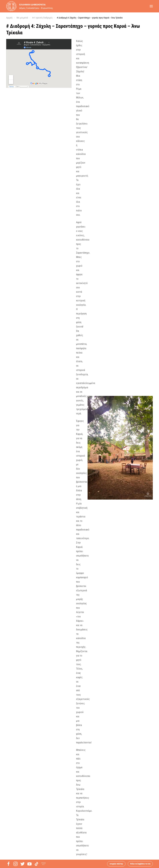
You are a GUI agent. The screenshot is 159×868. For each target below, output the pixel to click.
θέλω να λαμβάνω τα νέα (140, 864)
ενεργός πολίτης (116, 864)
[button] (151, 6)
